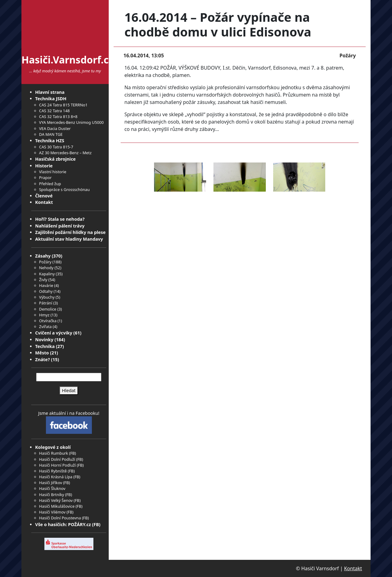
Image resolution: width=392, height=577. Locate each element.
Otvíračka (48, 321)
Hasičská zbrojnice (55, 159)
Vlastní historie (53, 172)
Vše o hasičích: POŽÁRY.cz (63, 524)
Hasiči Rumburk (54, 453)
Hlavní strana (50, 92)
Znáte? (43, 359)
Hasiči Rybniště (53, 471)
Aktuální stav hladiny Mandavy (69, 239)
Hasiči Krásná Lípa (56, 477)
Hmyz (44, 315)
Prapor (45, 178)
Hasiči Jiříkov (51, 483)
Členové (44, 196)
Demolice (48, 309)
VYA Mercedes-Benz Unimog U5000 (72, 122)
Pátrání (46, 303)
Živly (43, 280)
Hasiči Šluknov (52, 488)
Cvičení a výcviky (54, 333)
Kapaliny (47, 274)
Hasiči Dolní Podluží (57, 459)
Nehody (46, 268)
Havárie (46, 285)
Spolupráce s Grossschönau (64, 189)
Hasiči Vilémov (52, 512)
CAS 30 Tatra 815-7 (56, 147)
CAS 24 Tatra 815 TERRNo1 (63, 105)
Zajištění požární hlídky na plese (70, 232)
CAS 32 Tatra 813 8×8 (58, 117)
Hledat (69, 390)
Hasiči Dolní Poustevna (60, 518)
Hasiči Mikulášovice (57, 506)
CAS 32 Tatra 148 (55, 111)
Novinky (44, 340)
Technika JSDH (51, 99)
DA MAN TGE (51, 134)
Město (42, 353)
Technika (45, 346)
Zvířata (45, 327)
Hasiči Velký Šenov (56, 500)
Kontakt (44, 202)
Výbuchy (47, 297)
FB (72, 453)
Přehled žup (50, 184)
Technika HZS (50, 141)
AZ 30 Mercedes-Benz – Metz (65, 153)
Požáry (45, 262)
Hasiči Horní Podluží (58, 465)
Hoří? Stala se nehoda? (60, 219)
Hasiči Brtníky (52, 495)
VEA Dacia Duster (55, 128)
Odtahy (46, 291)
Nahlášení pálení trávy (60, 226)
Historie (44, 166)
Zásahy (43, 256)
